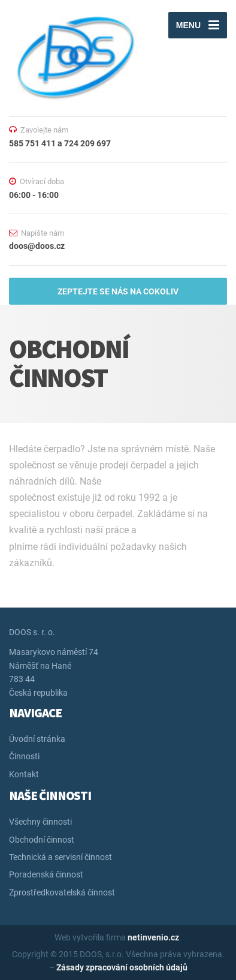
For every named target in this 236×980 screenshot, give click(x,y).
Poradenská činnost (46, 874)
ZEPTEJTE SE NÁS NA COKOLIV (118, 291)
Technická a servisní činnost (60, 857)
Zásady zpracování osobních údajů (122, 967)
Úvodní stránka (37, 739)
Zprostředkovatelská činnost (62, 892)
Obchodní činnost (42, 840)
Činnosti (24, 756)
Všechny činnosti (40, 822)
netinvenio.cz (153, 937)
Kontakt (24, 774)
